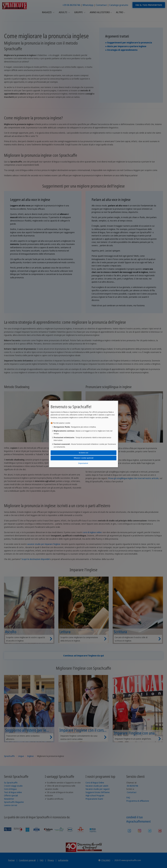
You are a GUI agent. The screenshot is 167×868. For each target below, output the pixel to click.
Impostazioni (83, 463)
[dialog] (83, 434)
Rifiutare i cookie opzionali (84, 458)
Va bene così (83, 453)
